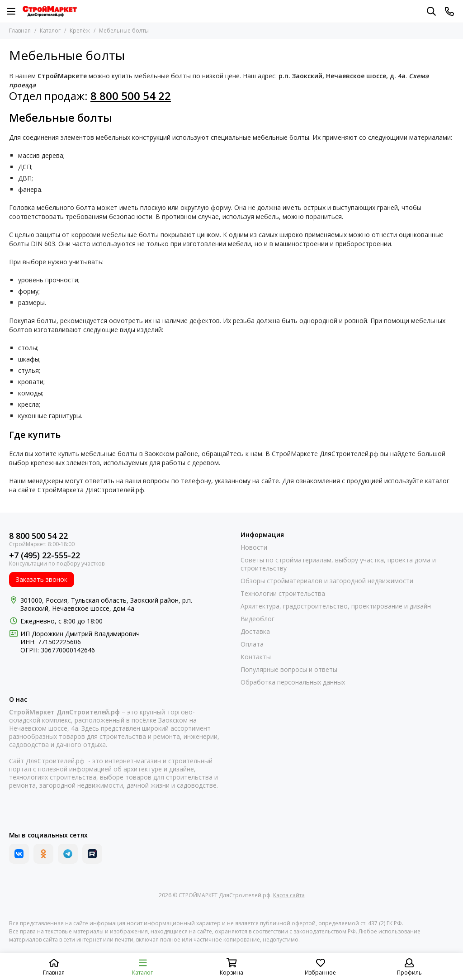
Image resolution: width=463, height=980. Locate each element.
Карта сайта (289, 895)
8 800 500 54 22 (38, 536)
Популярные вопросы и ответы (289, 670)
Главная (20, 31)
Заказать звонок (42, 579)
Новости (254, 547)
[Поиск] (431, 11)
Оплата (252, 644)
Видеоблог (257, 619)
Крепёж (80, 31)
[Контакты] (449, 11)
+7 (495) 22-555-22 (45, 555)
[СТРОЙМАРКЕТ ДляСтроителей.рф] (50, 11)
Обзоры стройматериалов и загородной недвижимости (327, 581)
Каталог (50, 31)
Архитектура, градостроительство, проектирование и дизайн (336, 606)
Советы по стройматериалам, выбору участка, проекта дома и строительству (338, 564)
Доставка (255, 632)
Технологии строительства (283, 594)
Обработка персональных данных (293, 682)
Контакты (256, 657)
